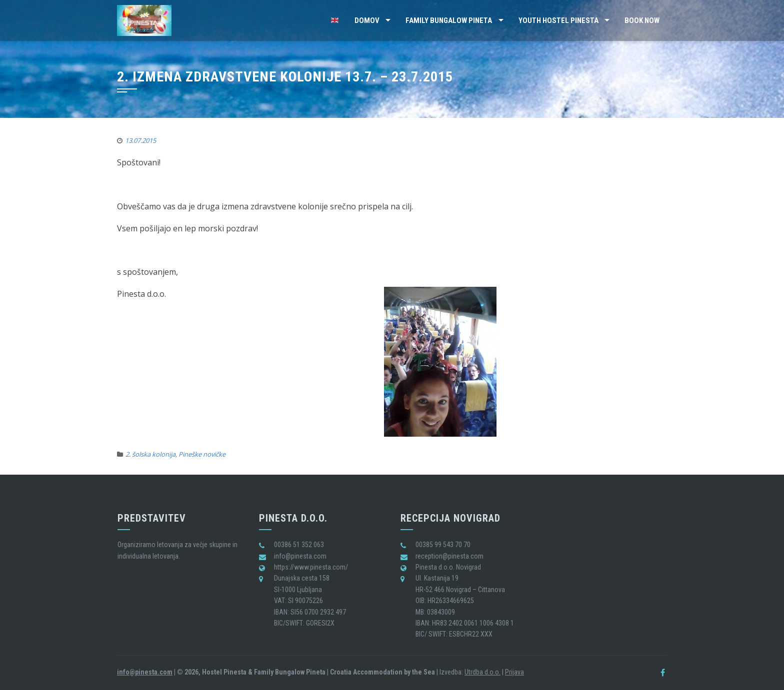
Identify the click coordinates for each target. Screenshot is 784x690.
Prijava (514, 672)
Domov (367, 20)
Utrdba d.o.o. (482, 672)
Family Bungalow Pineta (449, 20)
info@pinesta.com (145, 672)
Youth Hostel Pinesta (558, 20)
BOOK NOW (642, 20)
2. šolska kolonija (150, 454)
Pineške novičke (202, 454)
